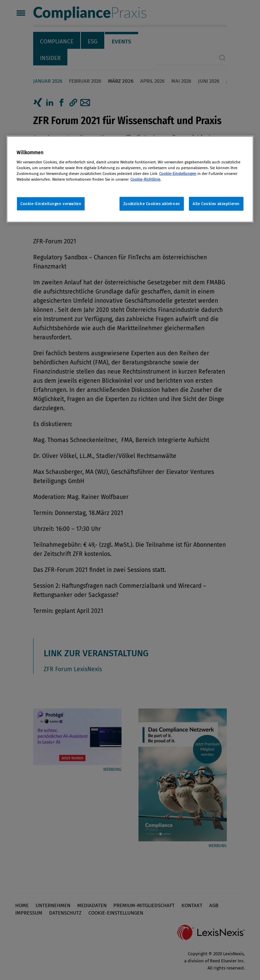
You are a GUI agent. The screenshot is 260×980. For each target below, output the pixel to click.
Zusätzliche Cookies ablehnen (152, 203)
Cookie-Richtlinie (145, 179)
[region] (130, 179)
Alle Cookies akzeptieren (216, 203)
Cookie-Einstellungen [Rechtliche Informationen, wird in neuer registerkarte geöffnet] (178, 174)
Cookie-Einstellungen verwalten (51, 203)
